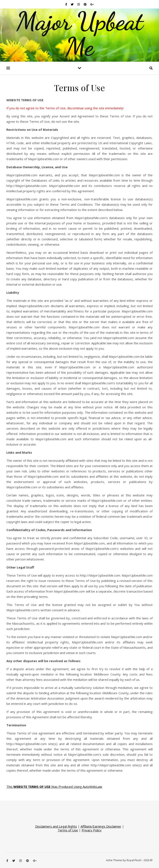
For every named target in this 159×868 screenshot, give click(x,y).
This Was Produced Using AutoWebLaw (54, 787)
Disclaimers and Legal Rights (56, 826)
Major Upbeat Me (80, 34)
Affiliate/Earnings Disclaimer (101, 826)
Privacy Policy (92, 830)
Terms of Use (68, 830)
